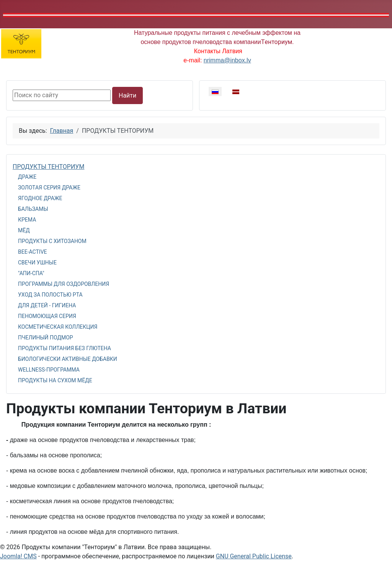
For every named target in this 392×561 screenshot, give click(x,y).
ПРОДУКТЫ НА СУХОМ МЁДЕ (55, 380)
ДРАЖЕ (27, 177)
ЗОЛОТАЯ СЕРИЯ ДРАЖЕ (49, 188)
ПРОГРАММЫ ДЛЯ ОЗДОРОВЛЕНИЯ (64, 284)
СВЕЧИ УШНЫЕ (37, 263)
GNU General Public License (254, 556)
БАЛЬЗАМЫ (33, 209)
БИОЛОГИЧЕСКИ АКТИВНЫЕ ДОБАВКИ (68, 359)
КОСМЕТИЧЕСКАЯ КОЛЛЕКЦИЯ (58, 327)
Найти (127, 95)
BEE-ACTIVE (33, 252)
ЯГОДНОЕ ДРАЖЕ (40, 198)
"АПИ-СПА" (31, 273)
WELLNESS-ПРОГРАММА (49, 370)
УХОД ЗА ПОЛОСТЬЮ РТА (50, 295)
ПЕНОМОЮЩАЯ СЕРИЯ (47, 316)
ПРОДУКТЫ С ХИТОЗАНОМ (52, 241)
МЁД (24, 230)
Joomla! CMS (18, 556)
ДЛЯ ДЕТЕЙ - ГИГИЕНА (47, 305)
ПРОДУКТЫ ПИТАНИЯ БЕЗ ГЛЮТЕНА (65, 348)
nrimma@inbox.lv (227, 60)
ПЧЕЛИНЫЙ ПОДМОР (46, 338)
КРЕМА (27, 220)
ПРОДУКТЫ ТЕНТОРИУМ (48, 167)
